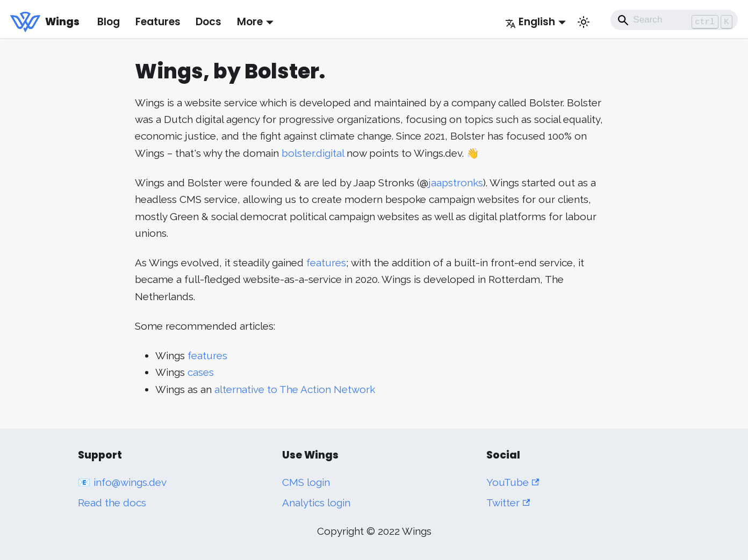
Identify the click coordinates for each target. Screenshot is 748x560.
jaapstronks (456, 183)
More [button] (250, 22)
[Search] (674, 20)
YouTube (513, 482)
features (326, 263)
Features (158, 22)
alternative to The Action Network (295, 389)
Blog (109, 22)
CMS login (306, 482)
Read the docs (112, 503)
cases (201, 372)
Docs (208, 22)
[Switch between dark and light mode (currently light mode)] (584, 22)
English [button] (530, 22)
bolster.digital (313, 153)
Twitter (508, 503)
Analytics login (316, 503)
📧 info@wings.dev (122, 482)
